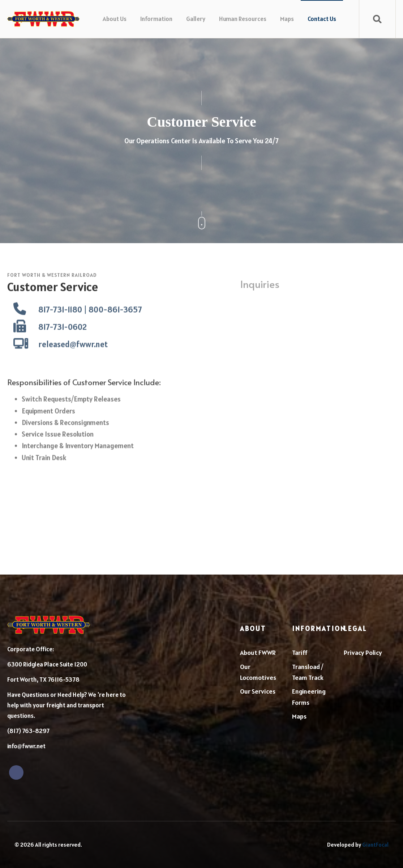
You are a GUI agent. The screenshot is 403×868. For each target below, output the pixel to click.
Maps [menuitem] (287, 19)
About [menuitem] (253, 628)
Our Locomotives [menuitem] (258, 672)
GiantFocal (375, 845)
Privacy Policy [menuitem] (363, 653)
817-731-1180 (60, 326)
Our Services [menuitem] (258, 691)
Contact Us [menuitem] (322, 19)
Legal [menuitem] (355, 628)
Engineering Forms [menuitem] (309, 697)
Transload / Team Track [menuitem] (308, 672)
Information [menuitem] (156, 19)
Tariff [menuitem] (300, 653)
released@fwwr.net (73, 361)
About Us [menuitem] (115, 19)
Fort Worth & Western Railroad (52, 275)
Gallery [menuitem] (196, 19)
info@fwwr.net (26, 746)
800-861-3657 (115, 326)
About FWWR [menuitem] (258, 653)
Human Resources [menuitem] (243, 19)
